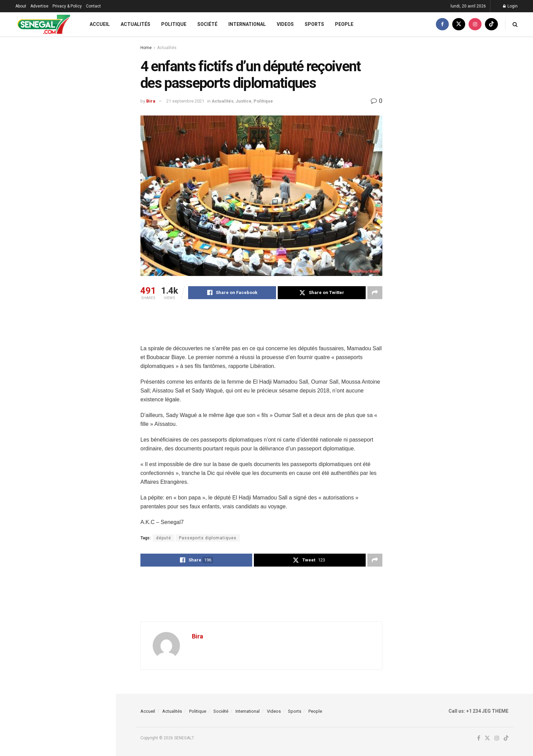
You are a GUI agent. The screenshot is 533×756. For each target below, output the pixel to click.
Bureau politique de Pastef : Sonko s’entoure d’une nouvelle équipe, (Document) (73, 475)
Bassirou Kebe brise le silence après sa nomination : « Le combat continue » (72, 128)
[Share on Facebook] (232, 293)
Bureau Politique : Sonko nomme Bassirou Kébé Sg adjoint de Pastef (71, 353)
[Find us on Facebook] (442, 24)
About (21, 6)
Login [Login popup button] (510, 6)
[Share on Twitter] (322, 293)
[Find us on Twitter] (459, 24)
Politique (174, 24)
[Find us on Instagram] (475, 24)
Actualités (135, 24)
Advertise (39, 6)
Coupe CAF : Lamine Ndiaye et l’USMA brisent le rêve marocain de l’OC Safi (70, 513)
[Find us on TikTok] (491, 24)
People (344, 24)
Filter (100, 44)
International (247, 24)
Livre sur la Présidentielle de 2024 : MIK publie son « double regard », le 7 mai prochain (73, 166)
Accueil (100, 24)
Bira (151, 101)
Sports (314, 24)
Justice (243, 101)
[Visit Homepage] (44, 24)
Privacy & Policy (67, 6)
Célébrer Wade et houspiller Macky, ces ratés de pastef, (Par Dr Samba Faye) (73, 596)
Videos (285, 24)
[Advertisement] (264, 326)
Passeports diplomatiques (208, 538)
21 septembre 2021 (185, 101)
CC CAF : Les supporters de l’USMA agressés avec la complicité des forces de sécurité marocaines (73, 270)
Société (207, 24)
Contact (93, 6)
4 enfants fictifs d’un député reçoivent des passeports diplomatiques (46, 83)
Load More (58, 632)
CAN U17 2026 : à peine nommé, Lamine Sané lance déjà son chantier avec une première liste (70, 391)
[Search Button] (515, 24)
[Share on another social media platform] (375, 293)
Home (146, 48)
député (164, 538)
